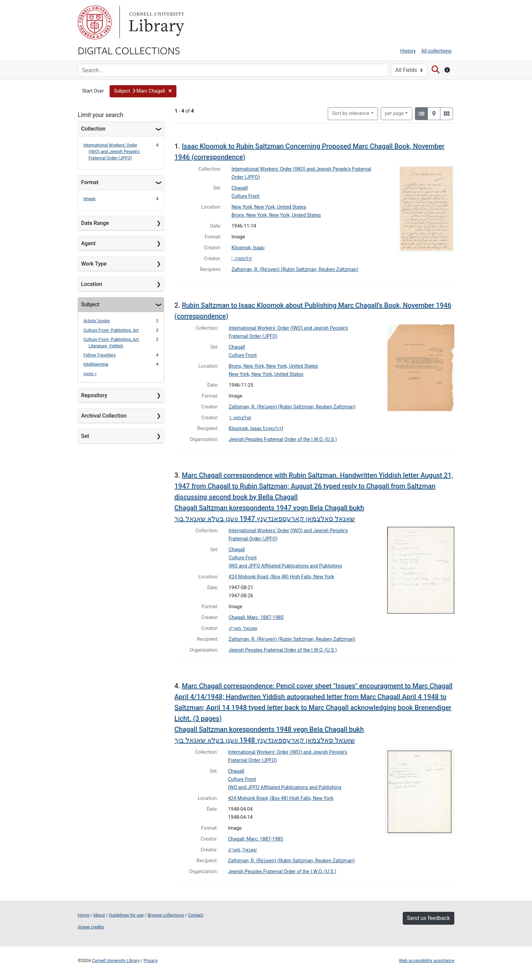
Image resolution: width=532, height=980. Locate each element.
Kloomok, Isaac (248, 248)
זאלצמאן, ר (240, 418)
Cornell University (95, 22)
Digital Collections (129, 50)
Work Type (94, 264)
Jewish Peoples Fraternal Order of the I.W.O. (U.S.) (283, 439)
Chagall (240, 188)
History (408, 51)
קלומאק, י (242, 259)
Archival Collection (104, 416)
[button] (143, 91)
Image (90, 199)
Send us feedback (429, 918)
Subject (90, 304)
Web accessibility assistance (427, 960)
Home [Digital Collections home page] (83, 915)
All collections (436, 51)
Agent (88, 243)
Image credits (91, 927)
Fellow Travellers (100, 355)
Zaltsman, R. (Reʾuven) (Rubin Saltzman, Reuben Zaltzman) (295, 270)
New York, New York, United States (269, 207)
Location (92, 284)
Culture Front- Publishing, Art (111, 330)
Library (156, 22)
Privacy (150, 960)
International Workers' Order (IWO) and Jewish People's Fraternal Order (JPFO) (112, 151)
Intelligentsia (96, 364)
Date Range (95, 223)
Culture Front (245, 196)
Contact (196, 915)
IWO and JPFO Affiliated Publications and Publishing (285, 566)
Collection (93, 129)
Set (85, 436)
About (99, 915)
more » (90, 374)
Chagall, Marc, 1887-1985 (256, 618)
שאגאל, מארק (243, 628)
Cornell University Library (116, 960)
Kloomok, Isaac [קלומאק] (256, 429)
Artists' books (97, 321)
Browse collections (166, 915)
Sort (351, 113)
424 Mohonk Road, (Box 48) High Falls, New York (281, 577)
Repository (94, 395)
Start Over (93, 91)
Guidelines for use (126, 915)
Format (90, 182)
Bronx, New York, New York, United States (276, 215)
